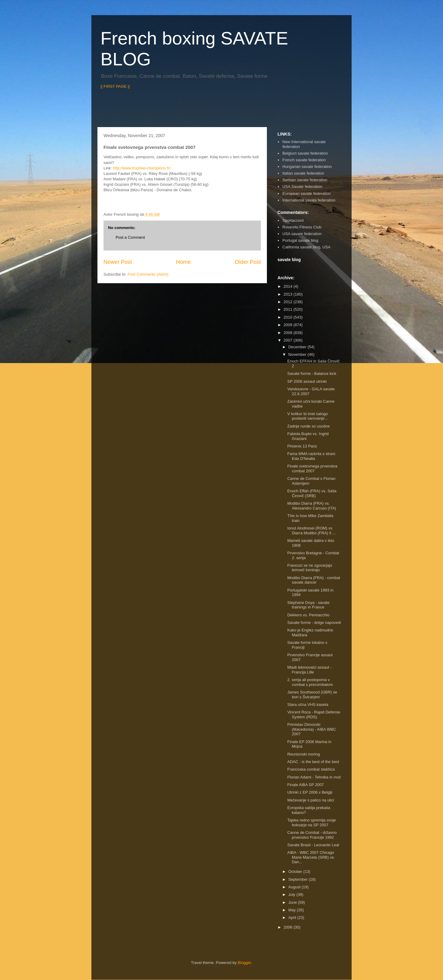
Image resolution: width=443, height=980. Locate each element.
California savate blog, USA (306, 247)
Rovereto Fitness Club (302, 227)
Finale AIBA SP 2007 (305, 785)
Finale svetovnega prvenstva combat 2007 (312, 469)
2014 (289, 286)
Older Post (248, 262)
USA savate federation (302, 234)
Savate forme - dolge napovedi (314, 623)
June (293, 902)
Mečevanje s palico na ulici (311, 800)
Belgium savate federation (305, 153)
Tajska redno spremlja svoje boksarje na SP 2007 (311, 823)
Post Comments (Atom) (148, 274)
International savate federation (309, 200)
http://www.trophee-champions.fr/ (142, 168)
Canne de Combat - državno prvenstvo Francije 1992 (312, 835)
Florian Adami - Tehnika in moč (314, 777)
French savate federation (304, 160)
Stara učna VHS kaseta (308, 705)
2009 (289, 325)
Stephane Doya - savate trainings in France (308, 605)
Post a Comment (130, 237)
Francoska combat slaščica (311, 769)
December (298, 347)
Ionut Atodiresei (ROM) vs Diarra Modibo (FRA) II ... (311, 531)
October (296, 872)
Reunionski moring (304, 754)
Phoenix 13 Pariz (302, 446)
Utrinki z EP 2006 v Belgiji (310, 792)
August (295, 887)
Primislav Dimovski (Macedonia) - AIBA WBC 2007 (312, 729)
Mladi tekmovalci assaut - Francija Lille (309, 670)
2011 (289, 309)
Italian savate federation (303, 173)
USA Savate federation (302, 187)
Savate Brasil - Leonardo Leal (313, 845)
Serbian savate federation (305, 180)
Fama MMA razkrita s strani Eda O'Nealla (311, 456)
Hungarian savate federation (307, 167)
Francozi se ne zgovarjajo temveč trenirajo (310, 568)
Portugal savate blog (300, 240)
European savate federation (307, 193)
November (298, 354)
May (293, 910)
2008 (289, 333)
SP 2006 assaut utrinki (307, 381)
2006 (289, 927)
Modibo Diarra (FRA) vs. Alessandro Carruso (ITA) (312, 506)
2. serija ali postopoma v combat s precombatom (310, 682)
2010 (289, 317)
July (292, 895)
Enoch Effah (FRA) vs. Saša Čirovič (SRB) (312, 493)
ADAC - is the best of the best (313, 762)
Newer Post (118, 262)
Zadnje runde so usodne (308, 426)
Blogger (244, 963)
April (293, 918)
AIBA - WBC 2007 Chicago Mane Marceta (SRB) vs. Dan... (311, 857)
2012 (289, 302)
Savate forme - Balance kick (312, 374)
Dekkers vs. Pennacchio (308, 615)
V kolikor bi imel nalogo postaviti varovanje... (307, 416)
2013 (289, 294)
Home (184, 262)
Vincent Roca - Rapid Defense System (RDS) (314, 715)
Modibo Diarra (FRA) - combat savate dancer (313, 580)
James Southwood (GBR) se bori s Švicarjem (312, 695)
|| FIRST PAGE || (115, 86)
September (299, 879)
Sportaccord (293, 220)
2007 (289, 340)
